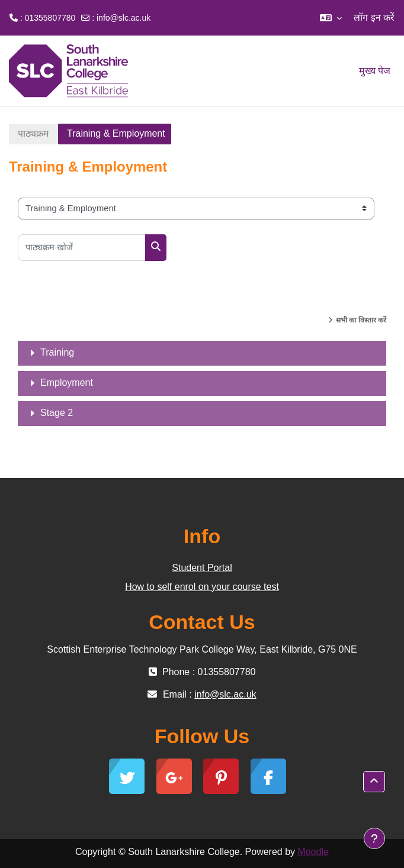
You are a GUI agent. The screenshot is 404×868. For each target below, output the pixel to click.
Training (57, 352)
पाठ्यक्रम (33, 133)
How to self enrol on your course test (202, 587)
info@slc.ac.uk (124, 18)
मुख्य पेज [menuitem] (375, 71)
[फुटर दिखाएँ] (374, 838)
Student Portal (202, 568)
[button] (331, 18)
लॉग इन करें (374, 17)
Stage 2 (57, 413)
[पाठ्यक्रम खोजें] (82, 248)
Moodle (313, 852)
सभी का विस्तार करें (361, 320)
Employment (67, 383)
